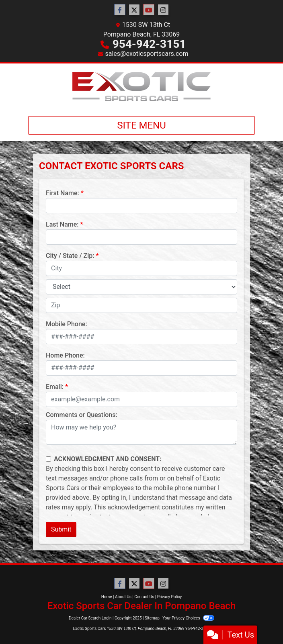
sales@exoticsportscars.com (147, 54)
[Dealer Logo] (141, 87)
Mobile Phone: (67, 324)
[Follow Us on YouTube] (149, 10)
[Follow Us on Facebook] (120, 10)
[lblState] (141, 287)
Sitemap (152, 618)
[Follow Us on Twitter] (134, 10)
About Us (123, 597)
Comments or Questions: (82, 415)
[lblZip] (141, 305)
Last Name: (62, 224)
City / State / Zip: (70, 256)
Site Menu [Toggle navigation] (141, 125)
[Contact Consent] (48, 459)
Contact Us (144, 597)
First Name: (63, 193)
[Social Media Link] (163, 10)
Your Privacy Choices (188, 618)
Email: (55, 387)
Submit (61, 529)
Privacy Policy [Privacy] (170, 597)
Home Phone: (65, 355)
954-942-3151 (149, 44)
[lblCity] (141, 268)
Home (107, 597)
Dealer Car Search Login (90, 618)
